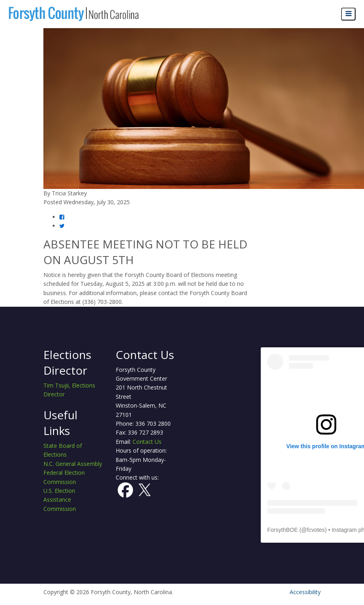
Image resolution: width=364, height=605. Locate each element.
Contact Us (147, 442)
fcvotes (316, 530)
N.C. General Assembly (73, 464)
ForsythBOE (282, 530)
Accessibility (305, 592)
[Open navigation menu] (348, 14)
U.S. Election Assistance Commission (60, 500)
